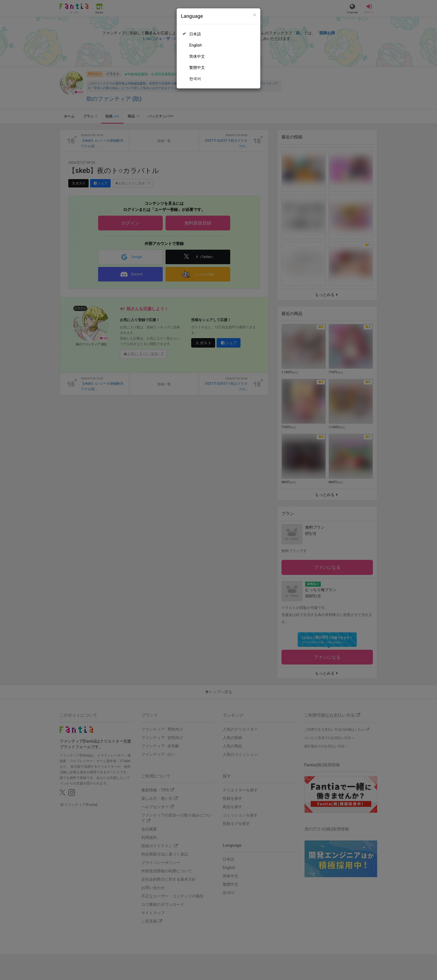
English (196, 45)
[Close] (255, 15)
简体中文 (197, 56)
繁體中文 (197, 68)
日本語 (195, 34)
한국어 (195, 79)
